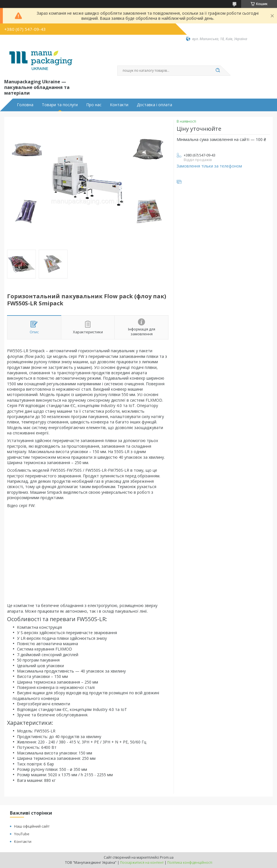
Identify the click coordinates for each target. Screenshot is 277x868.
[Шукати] (218, 71)
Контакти (119, 105)
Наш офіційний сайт (32, 826)
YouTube (22, 834)
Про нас (94, 105)
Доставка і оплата (154, 105)
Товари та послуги (60, 105)
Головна (25, 105)
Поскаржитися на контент (142, 862)
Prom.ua (167, 857)
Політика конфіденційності (190, 862)
